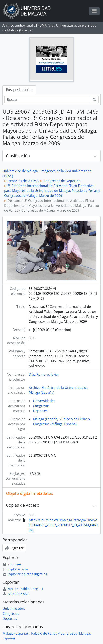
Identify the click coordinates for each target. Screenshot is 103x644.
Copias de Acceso (23, 505)
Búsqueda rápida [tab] (19, 90)
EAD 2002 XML (16, 594)
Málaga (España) (46, 419)
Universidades (44, 401)
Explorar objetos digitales (25, 574)
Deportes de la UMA (23, 181)
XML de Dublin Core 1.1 (23, 589)
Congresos (41, 406)
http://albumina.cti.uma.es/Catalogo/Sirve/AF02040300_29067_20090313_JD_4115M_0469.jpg (64, 525)
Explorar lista (15, 569)
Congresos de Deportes (62, 181)
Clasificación (18, 156)
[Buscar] (47, 100)
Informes (12, 564)
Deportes (40, 411)
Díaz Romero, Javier (44, 374)
